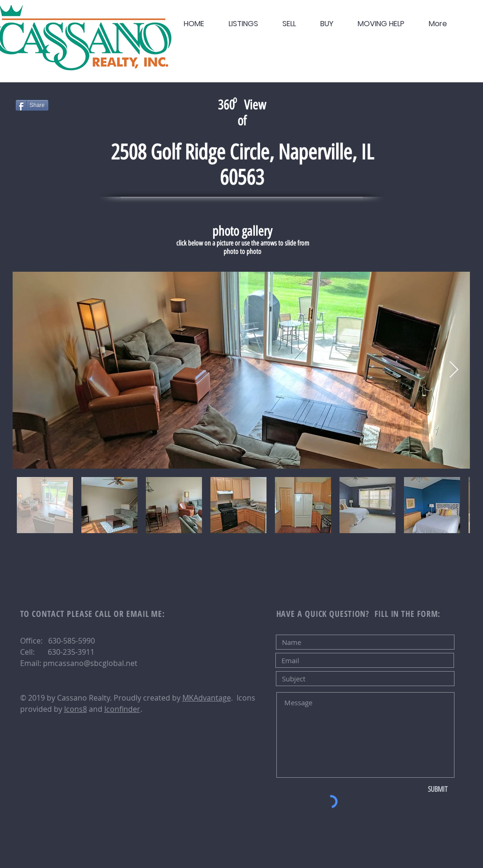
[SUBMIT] (438, 789)
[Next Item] (454, 370)
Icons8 (76, 709)
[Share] (32, 105)
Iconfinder (122, 709)
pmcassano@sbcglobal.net (90, 663)
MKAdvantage (207, 698)
